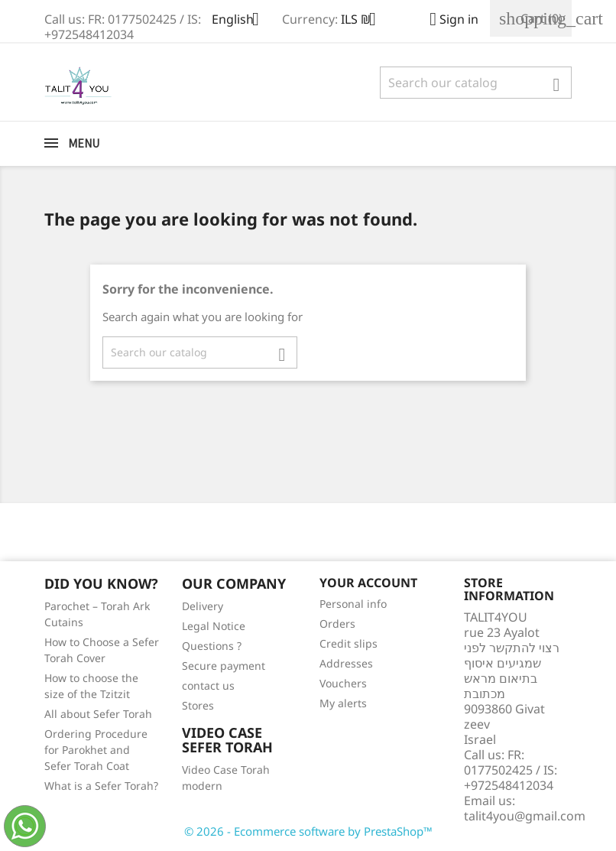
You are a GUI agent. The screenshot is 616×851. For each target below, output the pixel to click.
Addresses (346, 663)
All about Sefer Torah (98, 714)
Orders (337, 624)
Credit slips (349, 643)
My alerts (343, 703)
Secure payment (224, 666)
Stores (198, 705)
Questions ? (212, 646)
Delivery (203, 606)
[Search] (476, 83)
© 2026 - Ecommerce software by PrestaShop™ (308, 831)
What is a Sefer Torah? (101, 786)
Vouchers (343, 683)
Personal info (353, 604)
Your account (368, 583)
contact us (208, 685)
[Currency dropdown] (364, 21)
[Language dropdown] (241, 21)
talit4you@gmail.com (525, 816)
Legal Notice (214, 626)
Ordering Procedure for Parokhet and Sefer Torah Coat (96, 750)
